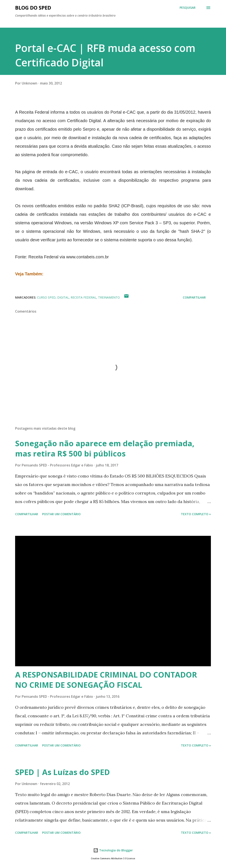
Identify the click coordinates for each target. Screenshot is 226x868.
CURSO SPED (46, 297)
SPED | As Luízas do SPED (62, 772)
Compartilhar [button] (194, 297)
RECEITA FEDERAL (84, 297)
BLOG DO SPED (33, 8)
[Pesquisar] (188, 8)
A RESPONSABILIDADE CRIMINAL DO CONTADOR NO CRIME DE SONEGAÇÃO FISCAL (106, 680)
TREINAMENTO (109, 297)
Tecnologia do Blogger (113, 850)
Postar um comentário (61, 514)
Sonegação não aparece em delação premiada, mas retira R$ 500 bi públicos (105, 448)
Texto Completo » (196, 514)
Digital (63, 297)
